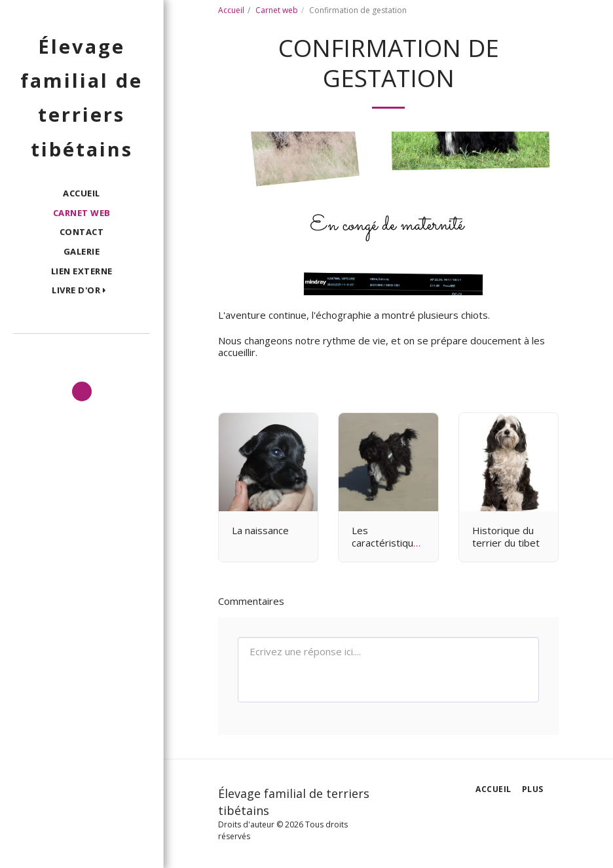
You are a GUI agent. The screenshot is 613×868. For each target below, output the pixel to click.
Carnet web (277, 10)
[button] (82, 291)
